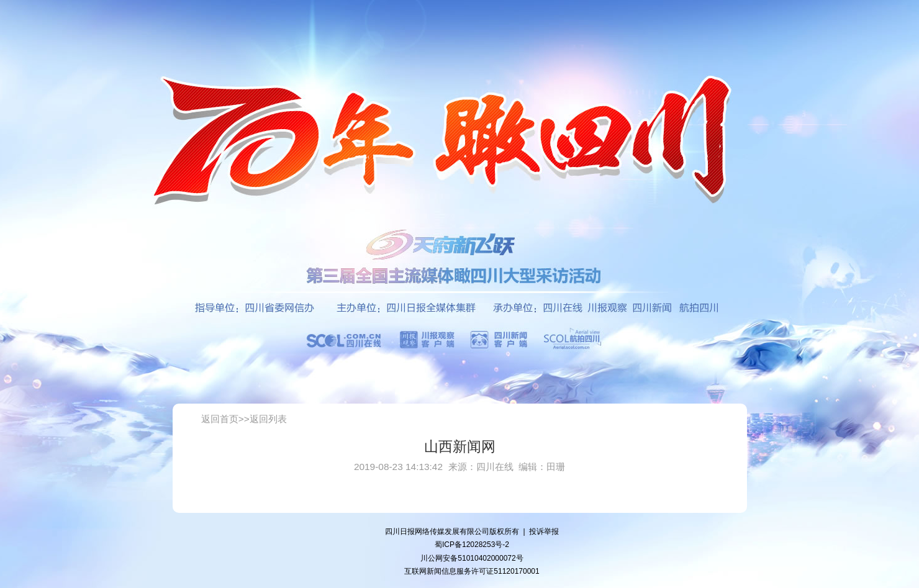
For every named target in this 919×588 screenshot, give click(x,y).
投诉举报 (544, 531)
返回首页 (220, 419)
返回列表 (268, 419)
